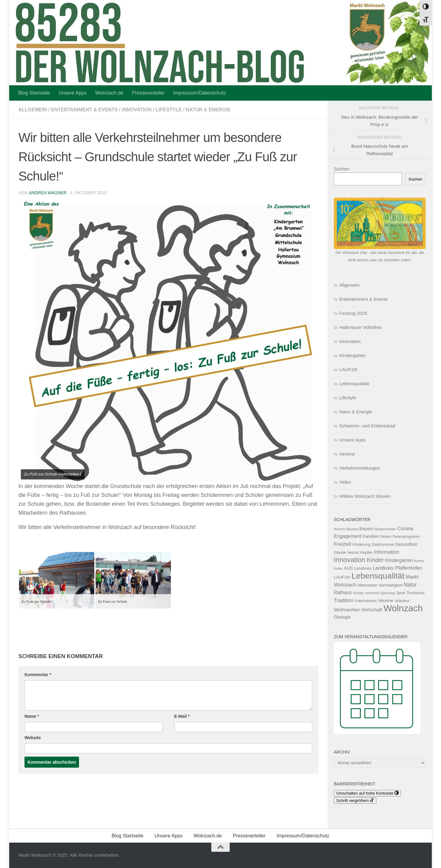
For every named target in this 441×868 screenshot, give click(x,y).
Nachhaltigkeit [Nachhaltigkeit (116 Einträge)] (391, 585)
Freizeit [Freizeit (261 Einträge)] (343, 544)
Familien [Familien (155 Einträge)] (371, 536)
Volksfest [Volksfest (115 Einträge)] (402, 601)
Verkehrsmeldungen (360, 468)
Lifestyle (170, 110)
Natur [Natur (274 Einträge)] (410, 585)
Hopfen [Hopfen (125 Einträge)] (366, 553)
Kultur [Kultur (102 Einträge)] (338, 568)
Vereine (347, 454)
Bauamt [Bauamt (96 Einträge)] (352, 529)
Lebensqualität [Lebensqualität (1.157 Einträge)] (378, 576)
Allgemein (33, 110)
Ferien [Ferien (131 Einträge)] (386, 536)
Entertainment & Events (85, 110)
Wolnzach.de (109, 93)
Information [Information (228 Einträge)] (386, 552)
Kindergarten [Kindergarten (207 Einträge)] (399, 560)
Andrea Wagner (47, 193)
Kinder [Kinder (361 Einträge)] (375, 560)
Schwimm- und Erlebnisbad (367, 426)
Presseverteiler (148, 93)
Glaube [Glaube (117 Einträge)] (340, 553)
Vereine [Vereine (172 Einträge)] (386, 601)
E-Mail (182, 716)
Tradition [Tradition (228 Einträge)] (343, 600)
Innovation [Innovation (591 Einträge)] (350, 560)
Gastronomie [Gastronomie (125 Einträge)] (383, 545)
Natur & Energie (210, 110)
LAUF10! (348, 369)
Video (345, 482)
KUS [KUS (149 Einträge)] (349, 568)
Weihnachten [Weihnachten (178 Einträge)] (347, 610)
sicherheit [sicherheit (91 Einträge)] (372, 593)
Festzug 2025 (353, 313)
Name (32, 716)
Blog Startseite (34, 93)
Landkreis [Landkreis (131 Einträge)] (363, 568)
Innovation (138, 110)
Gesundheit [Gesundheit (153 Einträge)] (406, 544)
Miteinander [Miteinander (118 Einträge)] (368, 585)
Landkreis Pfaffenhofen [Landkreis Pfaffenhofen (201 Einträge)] (397, 568)
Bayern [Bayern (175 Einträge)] (366, 529)
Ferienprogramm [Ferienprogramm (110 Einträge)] (406, 537)
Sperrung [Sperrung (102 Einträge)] (388, 593)
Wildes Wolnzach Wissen (365, 496)
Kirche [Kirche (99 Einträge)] (419, 561)
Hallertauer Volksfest (360, 327)
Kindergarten (352, 355)
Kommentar (38, 675)
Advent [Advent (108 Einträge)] (339, 529)
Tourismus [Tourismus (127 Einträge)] (416, 593)
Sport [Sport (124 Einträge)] (401, 593)
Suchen (342, 169)
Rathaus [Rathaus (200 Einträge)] (343, 592)
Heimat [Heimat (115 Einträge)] (353, 553)
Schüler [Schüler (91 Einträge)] (358, 593)
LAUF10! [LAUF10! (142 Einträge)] (342, 577)
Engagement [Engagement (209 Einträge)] (348, 536)
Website (33, 738)
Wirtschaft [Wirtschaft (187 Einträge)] (372, 610)
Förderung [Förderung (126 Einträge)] (362, 545)
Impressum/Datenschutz (200, 93)
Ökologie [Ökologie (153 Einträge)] (342, 617)
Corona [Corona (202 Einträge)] (405, 529)
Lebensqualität (354, 384)
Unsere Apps (73, 93)
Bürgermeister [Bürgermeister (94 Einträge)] (386, 529)
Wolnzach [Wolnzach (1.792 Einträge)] (403, 608)
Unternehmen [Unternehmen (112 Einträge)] (366, 601)
